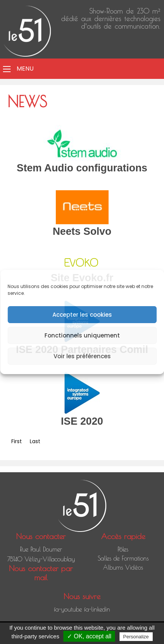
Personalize (136, 637)
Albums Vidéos (123, 567)
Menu (25, 69)
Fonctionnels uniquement (82, 335)
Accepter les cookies (82, 315)
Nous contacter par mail (41, 573)
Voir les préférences (82, 356)
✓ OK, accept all (89, 636)
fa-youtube (68, 609)
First (17, 441)
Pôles (123, 549)
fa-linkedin (97, 609)
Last (35, 441)
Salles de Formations (123, 558)
